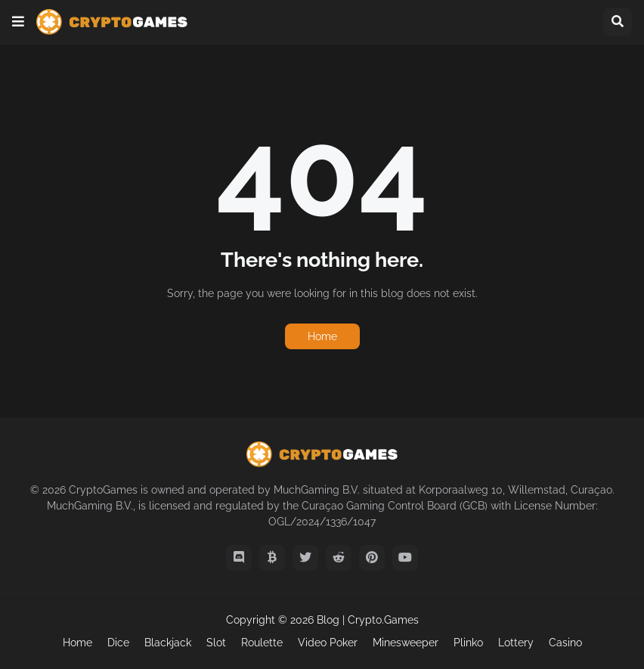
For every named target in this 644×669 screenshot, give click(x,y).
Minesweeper (406, 643)
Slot (216, 643)
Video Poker (328, 643)
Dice (118, 643)
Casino (565, 643)
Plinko (468, 643)
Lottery (516, 643)
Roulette (262, 643)
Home (322, 336)
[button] (18, 22)
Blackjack (168, 643)
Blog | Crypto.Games (368, 620)
